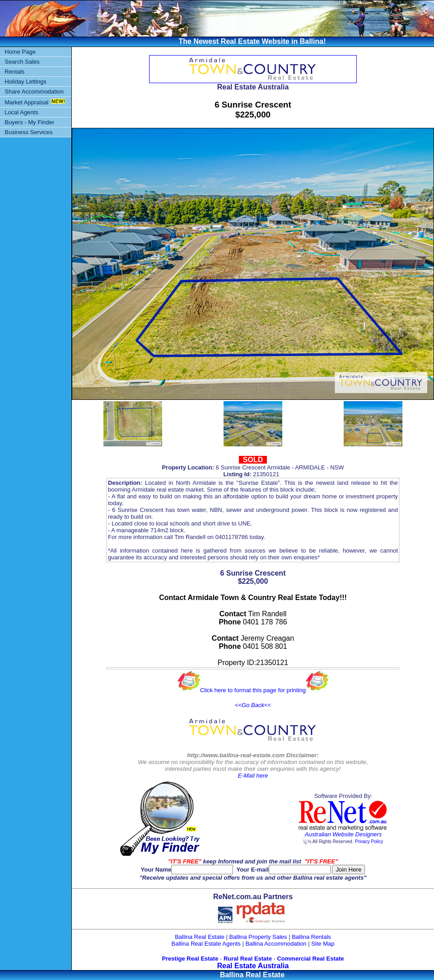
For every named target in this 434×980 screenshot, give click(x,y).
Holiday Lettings (26, 82)
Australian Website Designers (343, 834)
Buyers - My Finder (29, 122)
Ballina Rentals (311, 937)
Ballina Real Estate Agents (206, 944)
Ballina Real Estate (200, 937)
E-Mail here (253, 776)
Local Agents (21, 112)
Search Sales (22, 62)
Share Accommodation (34, 91)
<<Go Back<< (253, 705)
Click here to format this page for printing (253, 690)
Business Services (28, 132)
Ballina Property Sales (258, 937)
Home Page (20, 52)
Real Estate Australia (253, 966)
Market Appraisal (26, 102)
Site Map (323, 944)
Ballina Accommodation (276, 944)
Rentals (14, 72)
